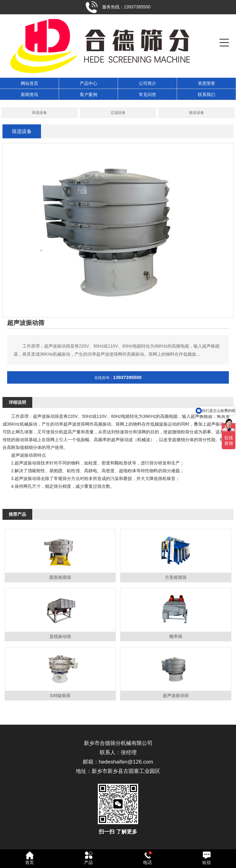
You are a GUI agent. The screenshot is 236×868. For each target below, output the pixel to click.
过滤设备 (118, 113)
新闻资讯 (30, 95)
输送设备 (197, 113)
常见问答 (147, 95)
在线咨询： (118, 378)
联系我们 (207, 95)
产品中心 (88, 83)
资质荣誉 (207, 83)
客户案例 (88, 95)
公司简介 (147, 83)
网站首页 (30, 83)
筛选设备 (39, 113)
